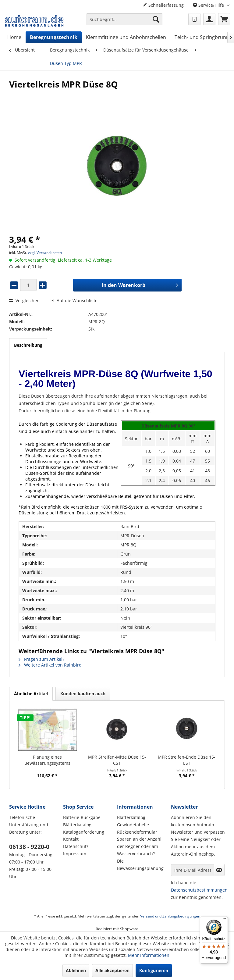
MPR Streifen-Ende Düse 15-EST (187, 760)
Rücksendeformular (137, 832)
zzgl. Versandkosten (45, 253)
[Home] (14, 37)
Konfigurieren (154, 970)
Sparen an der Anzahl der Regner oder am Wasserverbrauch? (139, 846)
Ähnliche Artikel (31, 694)
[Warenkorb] (224, 19)
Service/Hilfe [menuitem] (209, 5)
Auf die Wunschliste (74, 300)
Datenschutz (76, 846)
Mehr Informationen (149, 955)
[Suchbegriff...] (125, 19)
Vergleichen (24, 300)
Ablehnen (76, 970)
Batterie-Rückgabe (82, 817)
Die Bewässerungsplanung (140, 865)
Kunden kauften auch (83, 694)
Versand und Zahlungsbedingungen (170, 916)
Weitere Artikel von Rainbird (50, 665)
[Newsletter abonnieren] (219, 870)
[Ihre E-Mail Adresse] (193, 870)
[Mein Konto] (209, 19)
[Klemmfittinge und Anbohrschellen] (126, 37)
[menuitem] (125, 22)
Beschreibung (28, 345)
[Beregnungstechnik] (54, 37)
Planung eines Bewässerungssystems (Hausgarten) (47, 760)
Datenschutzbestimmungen (199, 890)
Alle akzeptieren (112, 970)
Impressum (75, 854)
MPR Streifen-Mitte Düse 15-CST (117, 760)
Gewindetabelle (133, 825)
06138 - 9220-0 (29, 847)
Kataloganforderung (84, 832)
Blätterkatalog (77, 825)
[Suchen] (156, 19)
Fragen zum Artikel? (41, 659)
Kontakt (71, 839)
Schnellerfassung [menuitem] (163, 5)
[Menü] (224, 920)
